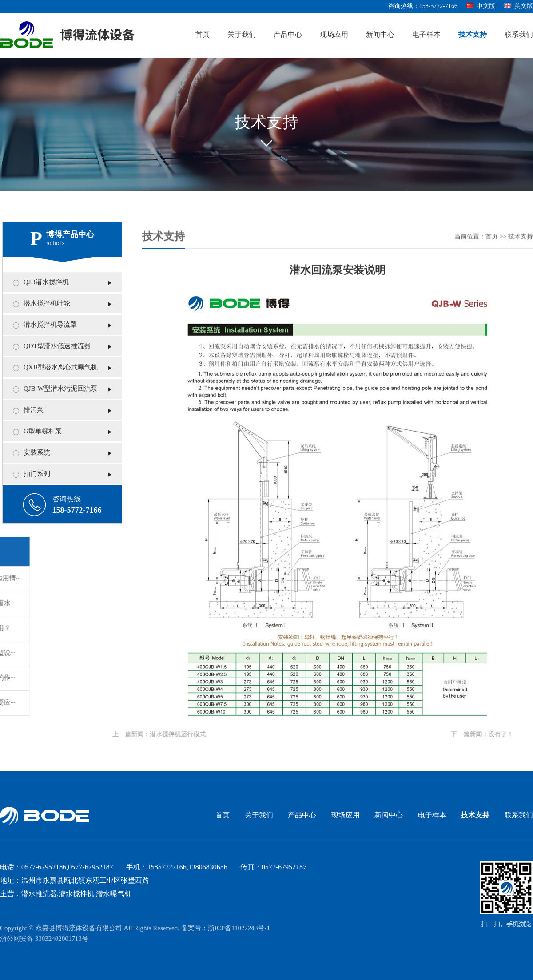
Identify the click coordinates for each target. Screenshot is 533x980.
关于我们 (242, 35)
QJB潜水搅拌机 (42, 282)
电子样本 (426, 35)
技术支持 (473, 35)
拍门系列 (32, 474)
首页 (203, 35)
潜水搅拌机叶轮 (42, 304)
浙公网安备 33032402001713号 (44, 939)
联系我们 (519, 35)
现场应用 (334, 35)
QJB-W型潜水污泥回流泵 (56, 389)
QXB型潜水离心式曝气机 (56, 368)
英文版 (519, 6)
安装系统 (32, 453)
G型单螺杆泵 (38, 432)
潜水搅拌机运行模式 (159, 735)
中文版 (481, 6)
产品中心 (288, 35)
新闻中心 (380, 35)
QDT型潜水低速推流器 (53, 346)
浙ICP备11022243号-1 (239, 928)
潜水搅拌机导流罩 (46, 325)
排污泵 (29, 410)
